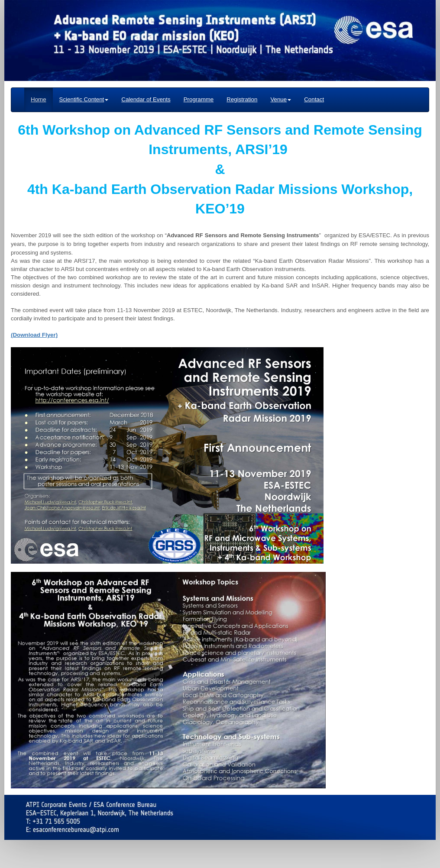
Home (39, 99)
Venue (281, 99)
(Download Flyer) (34, 335)
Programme (199, 99)
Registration (242, 99)
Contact (314, 99)
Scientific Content (84, 99)
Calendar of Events (146, 99)
